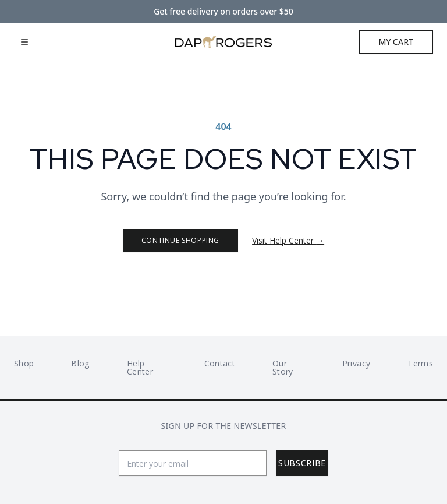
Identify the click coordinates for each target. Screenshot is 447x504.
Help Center (140, 367)
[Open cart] (396, 42)
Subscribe (302, 463)
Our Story (283, 367)
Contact (220, 363)
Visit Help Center (288, 240)
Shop (24, 363)
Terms (420, 363)
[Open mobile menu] (24, 42)
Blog (80, 363)
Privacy (356, 363)
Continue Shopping (180, 240)
